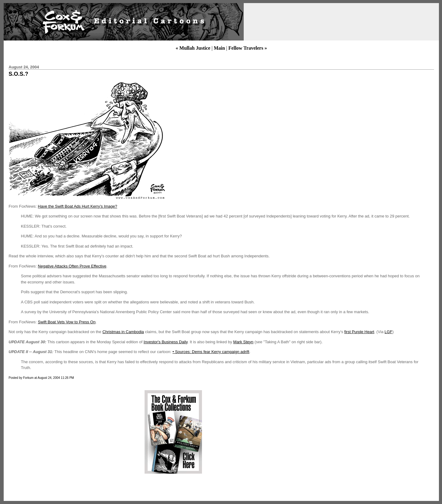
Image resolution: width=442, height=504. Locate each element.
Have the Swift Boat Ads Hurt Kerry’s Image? (77, 206)
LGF (388, 332)
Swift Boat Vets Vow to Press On (67, 322)
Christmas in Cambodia (123, 332)
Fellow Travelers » (248, 48)
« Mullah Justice (193, 48)
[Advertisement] (59, 432)
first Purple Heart (359, 332)
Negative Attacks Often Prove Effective (72, 266)
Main (219, 48)
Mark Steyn (243, 342)
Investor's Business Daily (166, 342)
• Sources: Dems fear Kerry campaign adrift (211, 352)
